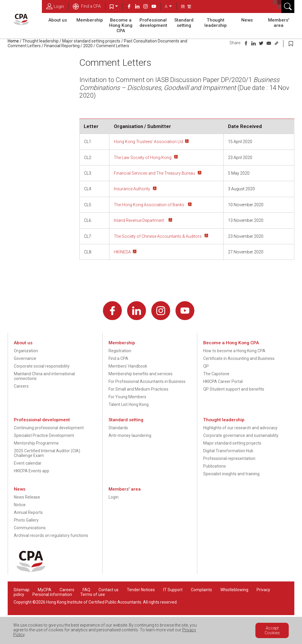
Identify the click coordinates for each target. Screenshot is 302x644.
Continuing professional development (49, 428)
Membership (90, 20)
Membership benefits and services (141, 374)
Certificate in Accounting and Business (239, 358)
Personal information (52, 594)
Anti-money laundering (130, 435)
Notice (20, 505)
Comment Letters (113, 46)
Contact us (109, 590)
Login (55, 6)
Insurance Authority (132, 189)
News (247, 20)
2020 (88, 46)
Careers (21, 386)
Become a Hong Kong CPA (121, 25)
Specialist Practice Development (44, 435)
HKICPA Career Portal (223, 381)
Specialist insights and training (231, 474)
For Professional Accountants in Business (147, 381)
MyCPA (45, 590)
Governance (25, 358)
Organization (26, 351)
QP (206, 366)
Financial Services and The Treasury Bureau (155, 173)
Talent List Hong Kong (129, 404)
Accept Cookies (272, 630)
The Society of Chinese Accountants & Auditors (158, 236)
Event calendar (28, 463)
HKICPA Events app (32, 471)
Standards (118, 428)
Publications (215, 466)
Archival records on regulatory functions (51, 535)
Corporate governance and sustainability (241, 435)
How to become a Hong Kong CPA (234, 351)
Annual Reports (28, 512)
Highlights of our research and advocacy (240, 428)
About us (58, 20)
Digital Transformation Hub (228, 451)
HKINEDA (122, 252)
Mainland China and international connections (44, 376)
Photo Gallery (26, 520)
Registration (120, 351)
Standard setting (184, 23)
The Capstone (216, 374)
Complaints (201, 590)
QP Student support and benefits (234, 389)
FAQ (86, 590)
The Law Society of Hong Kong (143, 158)
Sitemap (22, 590)
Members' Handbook (128, 366)
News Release (27, 497)
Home (13, 41)
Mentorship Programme (36, 443)
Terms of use (93, 594)
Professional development (153, 23)
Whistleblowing (234, 590)
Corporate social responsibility (42, 366)
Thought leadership (216, 23)
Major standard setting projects (91, 41)
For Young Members (127, 397)
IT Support (173, 590)
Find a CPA (87, 6)
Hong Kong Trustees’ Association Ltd (148, 142)
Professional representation (229, 458)
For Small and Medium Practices (138, 389)
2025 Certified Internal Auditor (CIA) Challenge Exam (47, 453)
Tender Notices (141, 590)
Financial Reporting (62, 46)
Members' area (279, 23)
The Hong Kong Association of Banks (150, 205)
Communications (30, 528)
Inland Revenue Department (140, 220)
